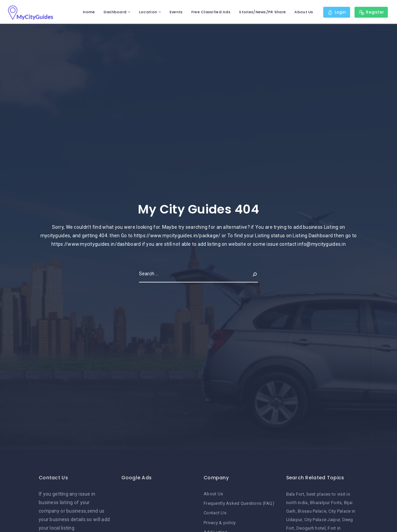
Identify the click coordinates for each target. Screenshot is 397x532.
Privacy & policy (220, 523)
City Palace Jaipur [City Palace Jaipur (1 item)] (322, 520)
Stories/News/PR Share (262, 12)
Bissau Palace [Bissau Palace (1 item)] (312, 511)
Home (89, 12)
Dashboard (115, 12)
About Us (304, 12)
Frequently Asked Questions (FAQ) (239, 503)
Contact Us (215, 513)
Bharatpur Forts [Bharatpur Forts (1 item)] (326, 503)
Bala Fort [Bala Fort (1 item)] (295, 494)
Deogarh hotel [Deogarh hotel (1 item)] (311, 528)
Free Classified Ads (211, 12)
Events (176, 12)
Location (148, 12)
